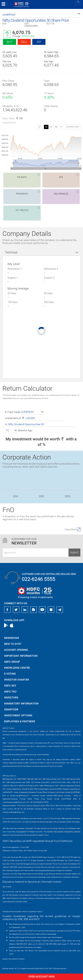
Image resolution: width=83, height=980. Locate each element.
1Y (61, 127)
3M (56, 127)
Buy (10, 42)
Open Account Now (41, 977)
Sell (24, 42)
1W (51, 127)
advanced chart (73, 127)
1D (46, 127)
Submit (74, 553)
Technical (11, 252)
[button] (41, 15)
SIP (39, 42)
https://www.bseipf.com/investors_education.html (19, 905)
